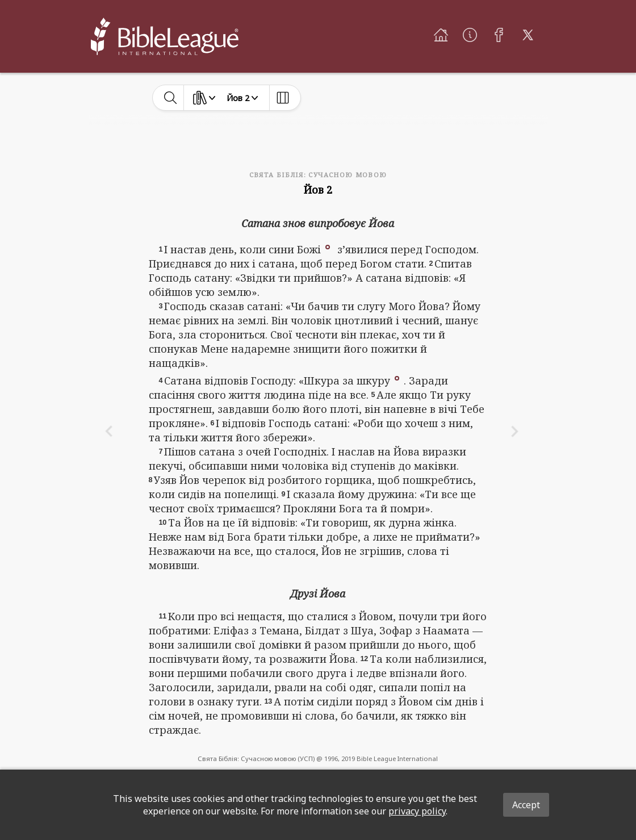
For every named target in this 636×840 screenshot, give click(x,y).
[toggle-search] (171, 98)
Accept (526, 805)
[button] (328, 246)
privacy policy (417, 811)
